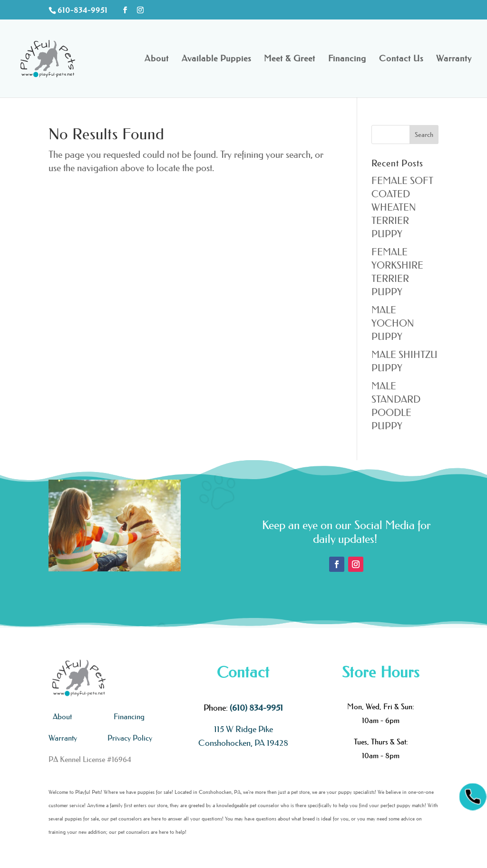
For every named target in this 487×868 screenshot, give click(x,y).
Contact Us (401, 59)
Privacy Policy (130, 738)
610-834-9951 (83, 10)
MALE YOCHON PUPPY (393, 323)
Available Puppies (216, 59)
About (157, 59)
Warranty (454, 59)
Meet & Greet (290, 59)
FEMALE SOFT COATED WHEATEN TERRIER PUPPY (402, 207)
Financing (347, 59)
